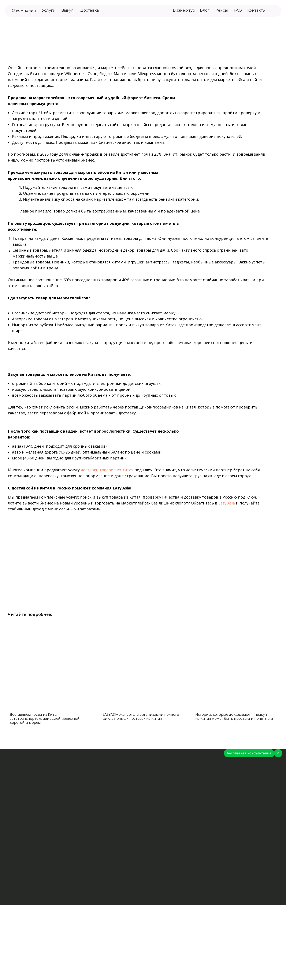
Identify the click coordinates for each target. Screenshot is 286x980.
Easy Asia (227, 503)
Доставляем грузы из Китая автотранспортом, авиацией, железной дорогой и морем (45, 718)
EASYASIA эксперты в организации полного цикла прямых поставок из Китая (141, 716)
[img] (274, 11)
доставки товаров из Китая (107, 470)
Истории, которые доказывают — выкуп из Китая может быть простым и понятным (234, 716)
